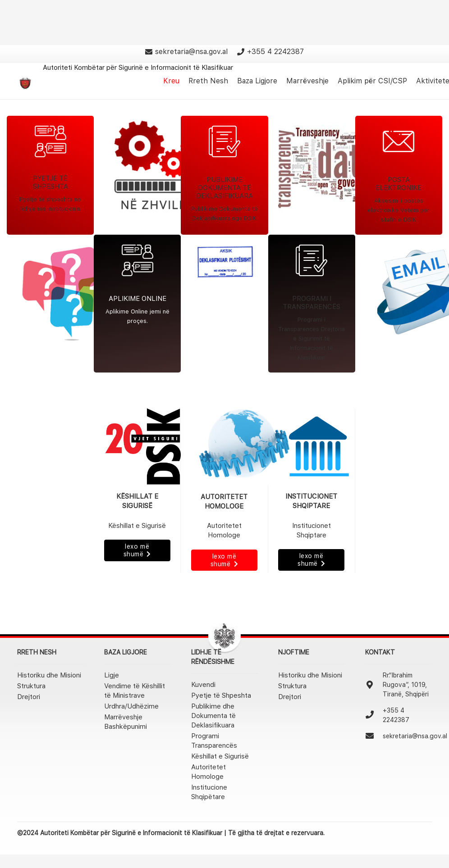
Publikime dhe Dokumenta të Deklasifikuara (213, 716)
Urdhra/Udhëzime (131, 706)
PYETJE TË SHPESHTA (50, 182)
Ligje (112, 675)
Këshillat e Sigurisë (220, 756)
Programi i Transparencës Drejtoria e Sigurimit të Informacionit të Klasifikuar (312, 339)
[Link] (25, 84)
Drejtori (29, 697)
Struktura (31, 686)
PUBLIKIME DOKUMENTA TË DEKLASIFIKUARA (224, 188)
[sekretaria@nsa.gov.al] (374, 736)
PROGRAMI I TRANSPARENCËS (312, 303)
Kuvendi (203, 685)
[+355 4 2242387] (374, 715)
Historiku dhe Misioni (49, 675)
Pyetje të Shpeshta (221, 695)
